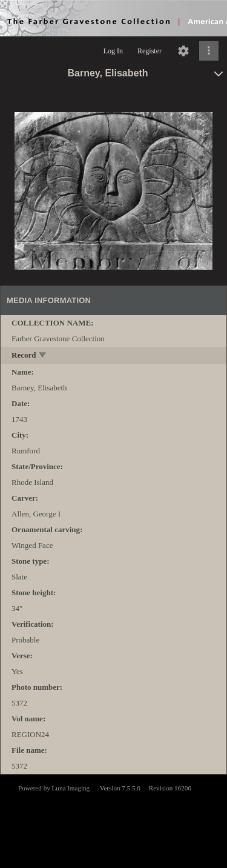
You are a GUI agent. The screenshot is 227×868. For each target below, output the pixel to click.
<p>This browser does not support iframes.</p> (113, 820)
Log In (113, 51)
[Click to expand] (209, 51)
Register (150, 51)
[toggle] (43, 356)
